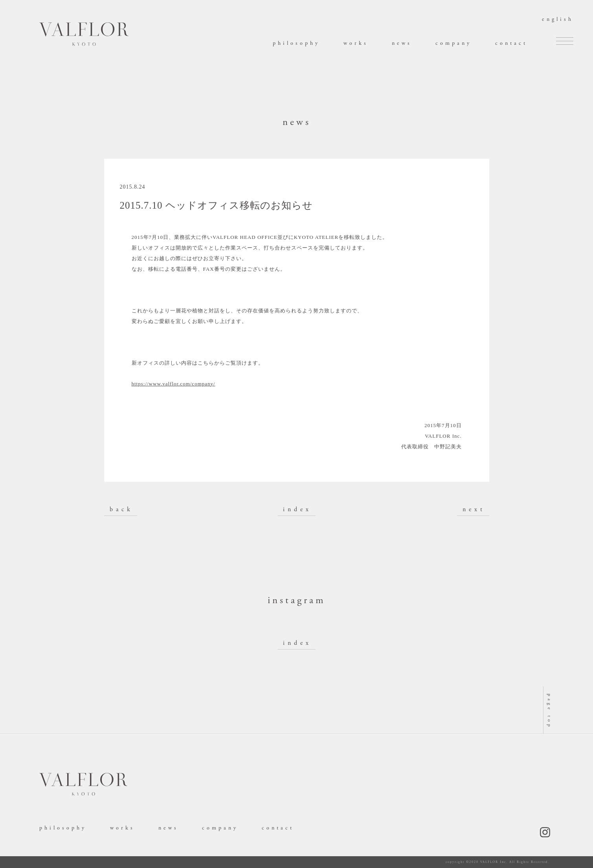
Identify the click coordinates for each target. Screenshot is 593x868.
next (474, 509)
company (453, 43)
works (356, 43)
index (297, 509)
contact (511, 43)
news (402, 43)
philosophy (296, 43)
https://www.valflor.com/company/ (173, 384)
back (121, 509)
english (558, 19)
